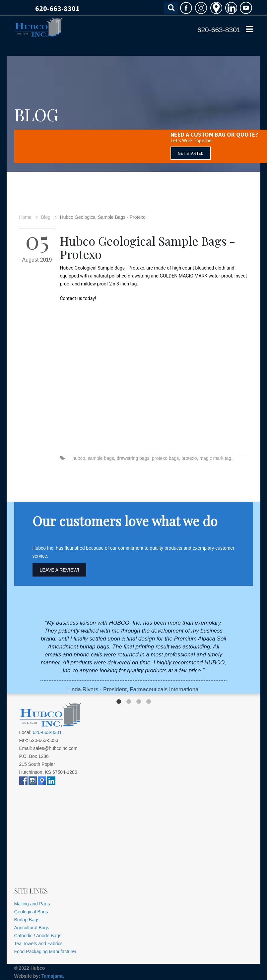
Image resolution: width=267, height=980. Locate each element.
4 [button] (149, 702)
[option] (133, 656)
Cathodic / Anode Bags (38, 936)
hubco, (80, 458)
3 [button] (139, 702)
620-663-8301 (57, 8)
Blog (46, 217)
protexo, (190, 458)
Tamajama (53, 976)
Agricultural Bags (32, 928)
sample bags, (101, 458)
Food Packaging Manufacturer (45, 951)
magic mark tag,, (216, 458)
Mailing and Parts (32, 904)
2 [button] (129, 702)
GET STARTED (191, 153)
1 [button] (119, 702)
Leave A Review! (60, 570)
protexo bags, (166, 458)
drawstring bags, (134, 458)
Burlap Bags (27, 920)
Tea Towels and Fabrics (38, 944)
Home (25, 217)
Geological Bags (31, 912)
